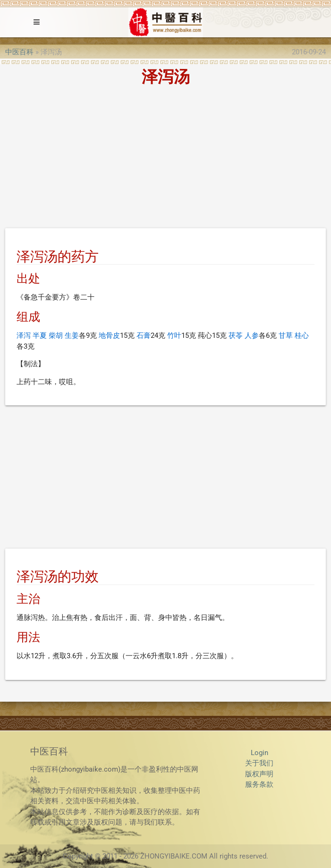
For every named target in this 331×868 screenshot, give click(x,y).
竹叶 (174, 335)
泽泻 (24, 335)
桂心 (302, 335)
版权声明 (259, 774)
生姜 (72, 335)
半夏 (40, 335)
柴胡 (56, 335)
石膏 (144, 335)
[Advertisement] (165, 159)
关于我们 (259, 763)
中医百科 (19, 52)
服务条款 (259, 784)
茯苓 (236, 335)
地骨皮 (109, 335)
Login (259, 753)
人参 (252, 335)
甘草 (286, 335)
